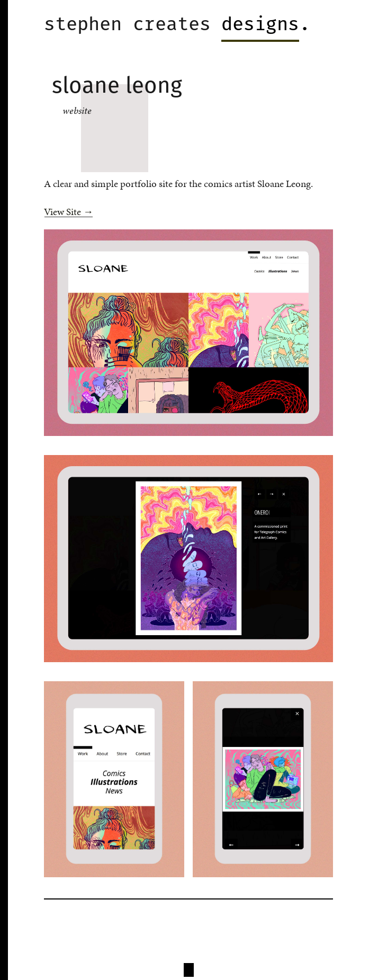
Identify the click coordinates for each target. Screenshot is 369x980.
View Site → (69, 212)
